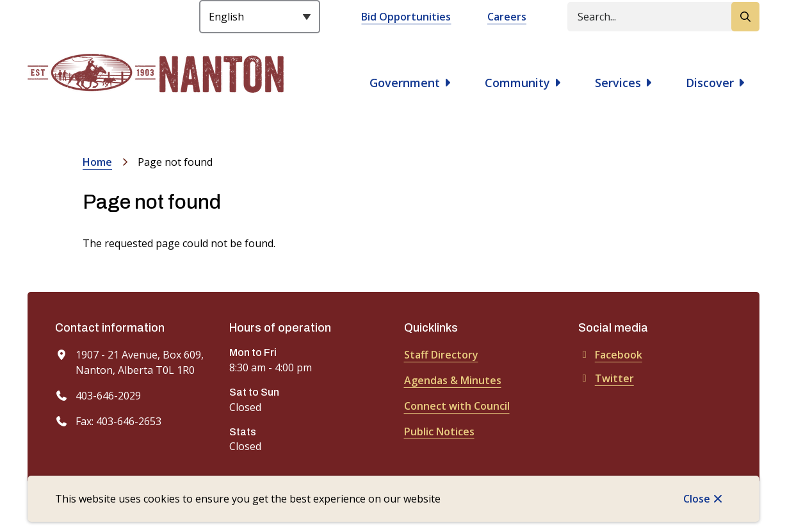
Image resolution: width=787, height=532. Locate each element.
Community (517, 83)
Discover (710, 83)
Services (618, 83)
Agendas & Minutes (453, 380)
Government (405, 83)
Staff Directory (441, 355)
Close (697, 499)
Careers (507, 17)
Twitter (606, 378)
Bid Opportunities (406, 17)
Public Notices (439, 431)
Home (97, 162)
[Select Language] (260, 17)
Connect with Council (457, 406)
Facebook (610, 355)
